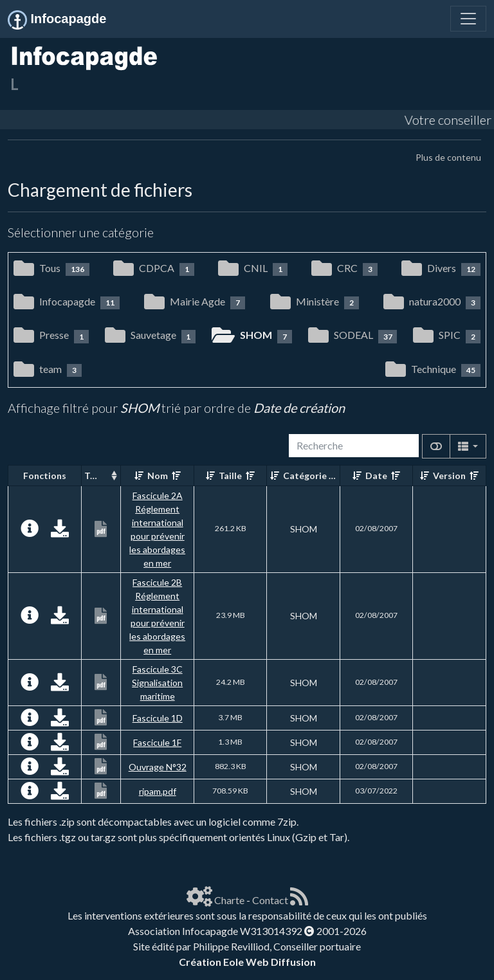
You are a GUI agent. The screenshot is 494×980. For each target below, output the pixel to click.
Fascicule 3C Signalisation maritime (157, 683)
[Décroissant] (176, 476)
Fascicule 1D (158, 718)
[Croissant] (139, 476)
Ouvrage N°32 (158, 767)
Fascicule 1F (157, 742)
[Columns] (468, 446)
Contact (270, 900)
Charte (229, 900)
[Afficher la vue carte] (436, 446)
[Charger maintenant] (60, 531)
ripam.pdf (158, 791)
